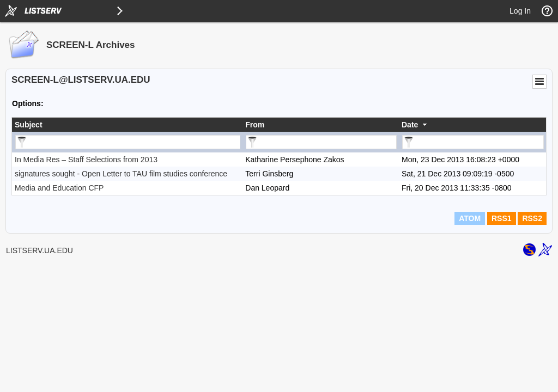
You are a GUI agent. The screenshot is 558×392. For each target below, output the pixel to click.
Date (410, 125)
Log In (520, 11)
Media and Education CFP (59, 188)
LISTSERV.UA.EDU (40, 250)
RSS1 (502, 218)
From (255, 125)
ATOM (470, 218)
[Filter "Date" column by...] (473, 142)
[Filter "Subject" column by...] (128, 142)
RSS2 (532, 218)
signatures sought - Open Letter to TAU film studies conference (121, 174)
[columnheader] (127, 125)
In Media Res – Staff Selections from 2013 (86, 160)
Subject (29, 125)
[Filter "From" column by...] (321, 142)
